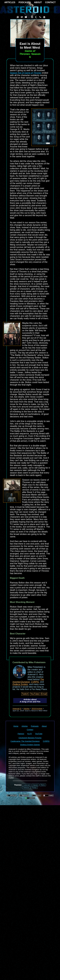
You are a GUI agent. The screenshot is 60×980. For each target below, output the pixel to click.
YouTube (35, 694)
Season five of (26, 73)
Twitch (25, 694)
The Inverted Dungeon (28, 681)
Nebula (26, 788)
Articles (27, 709)
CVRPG (35, 682)
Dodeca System (20, 684)
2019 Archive (37, 709)
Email (44, 694)
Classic (35, 785)
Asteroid (27, 785)
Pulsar (34, 788)
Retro (43, 785)
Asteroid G (17, 709)
